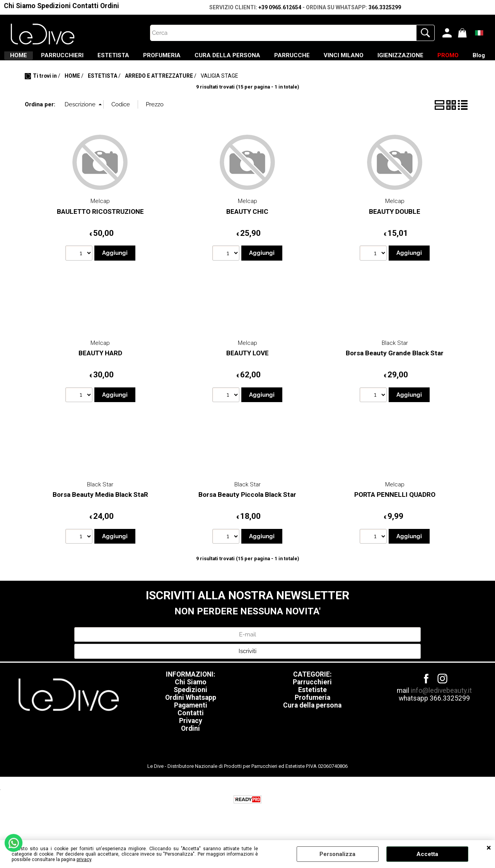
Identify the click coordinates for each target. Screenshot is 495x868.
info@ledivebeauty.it (441, 713)
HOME (51, 58)
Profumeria (312, 720)
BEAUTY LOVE (247, 376)
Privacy (191, 743)
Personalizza (337, 854)
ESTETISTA (165, 58)
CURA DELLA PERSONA (297, 58)
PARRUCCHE (371, 58)
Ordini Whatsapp (191, 720)
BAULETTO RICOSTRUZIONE (100, 234)
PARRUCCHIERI (104, 58)
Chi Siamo (20, 6)
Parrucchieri (312, 704)
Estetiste (312, 712)
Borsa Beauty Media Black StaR (100, 517)
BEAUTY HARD (100, 376)
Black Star (395, 365)
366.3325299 (385, 7)
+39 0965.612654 (280, 7)
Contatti (85, 6)
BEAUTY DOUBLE (395, 234)
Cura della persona (312, 728)
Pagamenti (191, 728)
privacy (84, 859)
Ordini (110, 6)
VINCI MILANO (432, 58)
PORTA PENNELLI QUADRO (395, 517)
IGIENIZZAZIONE (207, 75)
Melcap (100, 224)
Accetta (427, 854)
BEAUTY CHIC (247, 234)
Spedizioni (54, 6)
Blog (304, 75)
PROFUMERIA (223, 58)
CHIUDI (489, 848)
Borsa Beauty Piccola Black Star (247, 517)
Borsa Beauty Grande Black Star (395, 376)
